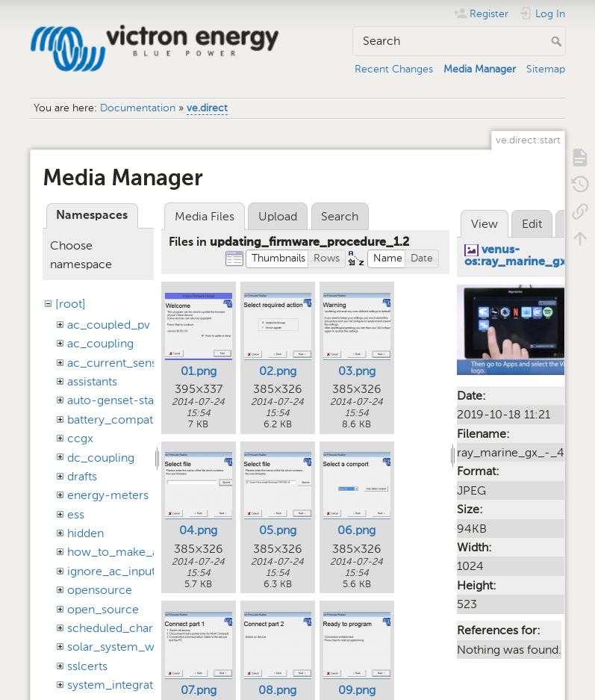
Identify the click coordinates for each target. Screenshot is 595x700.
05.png (278, 530)
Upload (278, 216)
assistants (92, 381)
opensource (100, 590)
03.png (357, 371)
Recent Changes (394, 69)
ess (76, 514)
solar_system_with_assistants (146, 647)
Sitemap (546, 69)
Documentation (138, 108)
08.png (277, 690)
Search (558, 41)
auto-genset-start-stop (129, 400)
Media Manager (480, 69)
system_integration (119, 685)
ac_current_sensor (118, 363)
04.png (198, 530)
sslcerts (87, 666)
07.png (199, 690)
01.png (199, 371)
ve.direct (207, 108)
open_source (103, 609)
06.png (356, 530)
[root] (71, 304)
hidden (85, 533)
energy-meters (108, 495)
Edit (532, 224)
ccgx (80, 438)
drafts (82, 476)
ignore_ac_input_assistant (137, 571)
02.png (278, 371)
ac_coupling (100, 343)
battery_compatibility (124, 419)
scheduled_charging (122, 628)
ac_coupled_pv (109, 325)
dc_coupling (101, 458)
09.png (357, 690)
